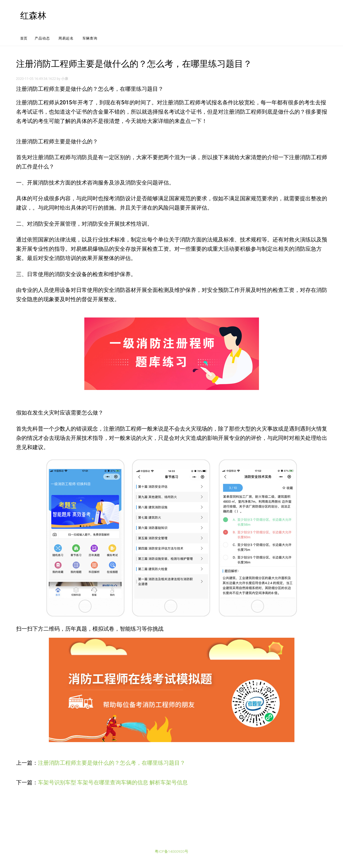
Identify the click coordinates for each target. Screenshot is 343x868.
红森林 (33, 16)
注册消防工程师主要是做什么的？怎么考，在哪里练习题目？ (112, 763)
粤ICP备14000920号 (171, 851)
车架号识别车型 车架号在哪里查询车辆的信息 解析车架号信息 (113, 782)
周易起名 (66, 38)
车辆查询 (90, 38)
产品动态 (42, 38)
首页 (24, 38)
